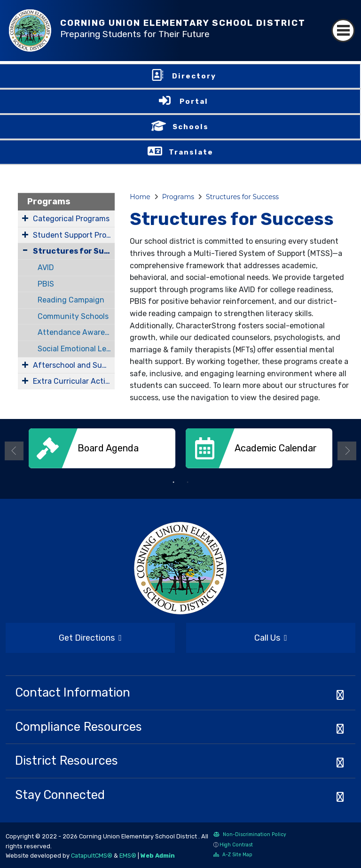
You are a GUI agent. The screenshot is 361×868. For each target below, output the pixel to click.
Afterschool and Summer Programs (74, 365)
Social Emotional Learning (76, 349)
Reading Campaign (71, 300)
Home (140, 197)
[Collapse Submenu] (25, 250)
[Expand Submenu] (25, 218)
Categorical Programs (71, 219)
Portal (194, 101)
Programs (49, 201)
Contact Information (73, 692)
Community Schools (73, 316)
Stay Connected (60, 795)
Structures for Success (74, 251)
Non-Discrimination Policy (250, 835)
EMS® (128, 856)
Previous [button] (14, 451)
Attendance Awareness (76, 332)
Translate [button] (191, 152)
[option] (102, 452)
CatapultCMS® (92, 856)
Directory (194, 76)
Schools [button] (191, 127)
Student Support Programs (74, 235)
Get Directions (64, 641)
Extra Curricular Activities (74, 381)
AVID (46, 267)
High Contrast (236, 845)
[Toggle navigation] (343, 31)
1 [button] (173, 482)
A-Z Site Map (233, 856)
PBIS (46, 284)
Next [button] (347, 451)
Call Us (237, 638)
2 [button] (188, 482)
